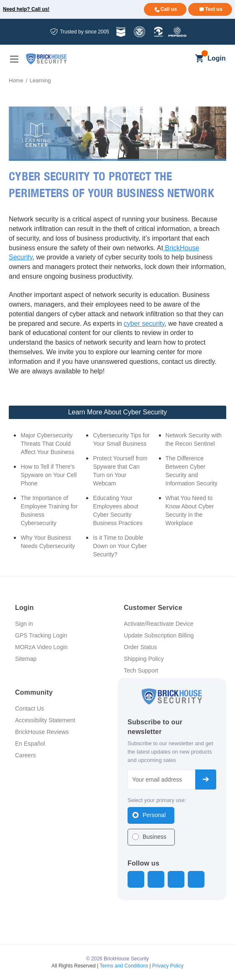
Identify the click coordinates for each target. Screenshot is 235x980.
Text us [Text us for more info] (213, 9)
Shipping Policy (144, 659)
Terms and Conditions (124, 966)
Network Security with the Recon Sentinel (194, 439)
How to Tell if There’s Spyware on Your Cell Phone (49, 475)
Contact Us (29, 708)
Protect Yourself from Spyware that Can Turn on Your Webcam (120, 471)
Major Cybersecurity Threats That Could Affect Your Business (47, 444)
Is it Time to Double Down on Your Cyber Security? (120, 546)
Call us (169, 9)
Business (155, 837)
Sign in (24, 624)
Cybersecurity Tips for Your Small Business (121, 439)
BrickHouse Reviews (42, 732)
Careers (26, 755)
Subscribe (206, 779)
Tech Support (141, 670)
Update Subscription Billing (159, 635)
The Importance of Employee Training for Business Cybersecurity (49, 510)
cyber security (144, 324)
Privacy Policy (168, 966)
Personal (154, 815)
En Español (30, 744)
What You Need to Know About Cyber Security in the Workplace (190, 510)
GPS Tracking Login (41, 635)
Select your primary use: (157, 800)
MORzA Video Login (41, 647)
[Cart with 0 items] (199, 59)
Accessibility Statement (45, 720)
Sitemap (26, 659)
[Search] (185, 59)
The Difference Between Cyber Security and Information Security (192, 471)
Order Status (140, 647)
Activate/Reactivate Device (159, 624)
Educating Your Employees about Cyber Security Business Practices (117, 510)
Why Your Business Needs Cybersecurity (48, 542)
